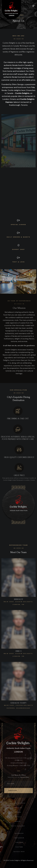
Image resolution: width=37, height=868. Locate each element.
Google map (20, 852)
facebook (20, 833)
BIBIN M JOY (19, 600)
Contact (17, 817)
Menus (17, 821)
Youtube (20, 847)
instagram (20, 838)
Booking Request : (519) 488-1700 (19, 767)
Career (17, 812)
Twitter (20, 842)
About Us (17, 808)
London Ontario (17, 803)
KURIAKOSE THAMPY (18, 704)
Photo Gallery (17, 826)
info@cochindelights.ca (19, 764)
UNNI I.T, (18, 652)
